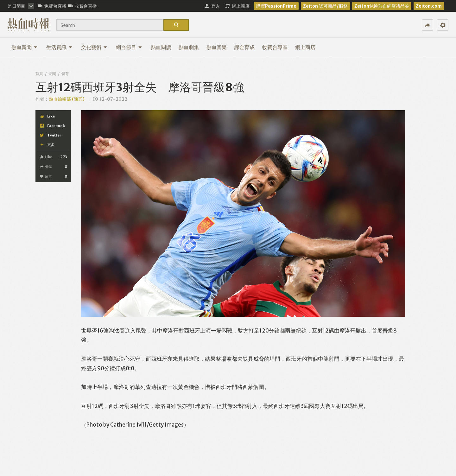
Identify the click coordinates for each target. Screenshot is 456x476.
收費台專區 (275, 47)
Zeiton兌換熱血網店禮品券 (382, 6)
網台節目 (129, 47)
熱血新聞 (25, 47)
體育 (65, 74)
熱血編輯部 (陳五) (67, 99)
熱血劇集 (189, 47)
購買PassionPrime (276, 6)
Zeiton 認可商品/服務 (325, 6)
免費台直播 (52, 6)
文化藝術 (94, 47)
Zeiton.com (429, 6)
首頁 (39, 74)
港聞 (52, 74)
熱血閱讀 (161, 47)
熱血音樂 (217, 47)
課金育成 (244, 47)
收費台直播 (82, 6)
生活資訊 (59, 47)
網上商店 (305, 47)
